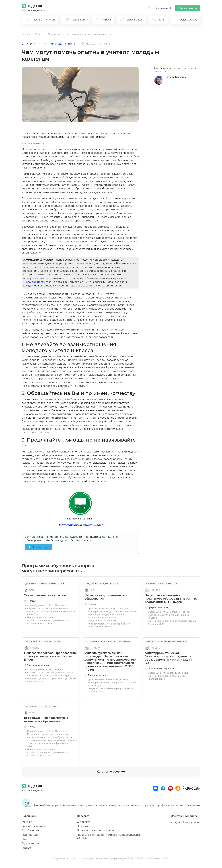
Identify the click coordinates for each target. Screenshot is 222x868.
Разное (26, 848)
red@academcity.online (186, 822)
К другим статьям (34, 44)
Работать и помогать (35, 826)
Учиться (27, 822)
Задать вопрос (31, 843)
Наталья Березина (176, 77)
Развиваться (30, 835)
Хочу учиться (162, 8)
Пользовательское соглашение (97, 830)
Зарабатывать (31, 830)
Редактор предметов (38, 282)
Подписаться (40, 547)
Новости (82, 826)
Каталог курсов (188, 8)
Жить (25, 839)
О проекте (84, 822)
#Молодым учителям (64, 44)
